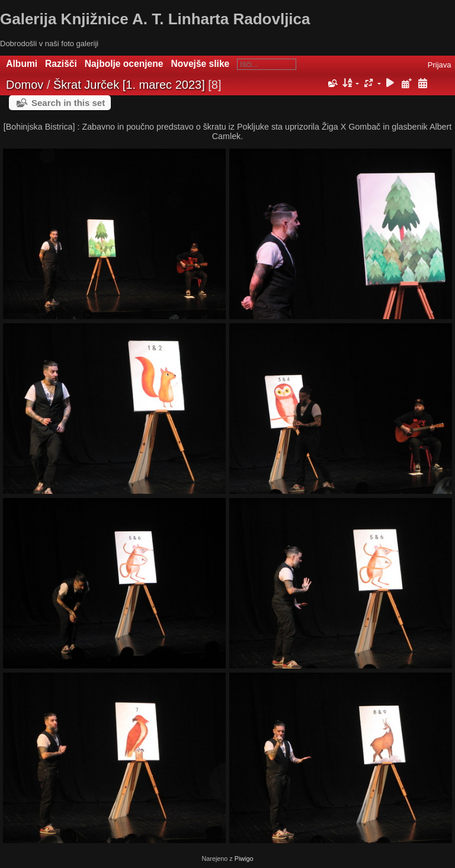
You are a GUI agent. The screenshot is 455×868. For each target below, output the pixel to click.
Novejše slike (200, 64)
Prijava (440, 65)
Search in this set (68, 103)
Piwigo (244, 859)
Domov (25, 85)
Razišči (61, 64)
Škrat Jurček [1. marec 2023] (129, 85)
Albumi (22, 64)
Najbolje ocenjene (124, 64)
